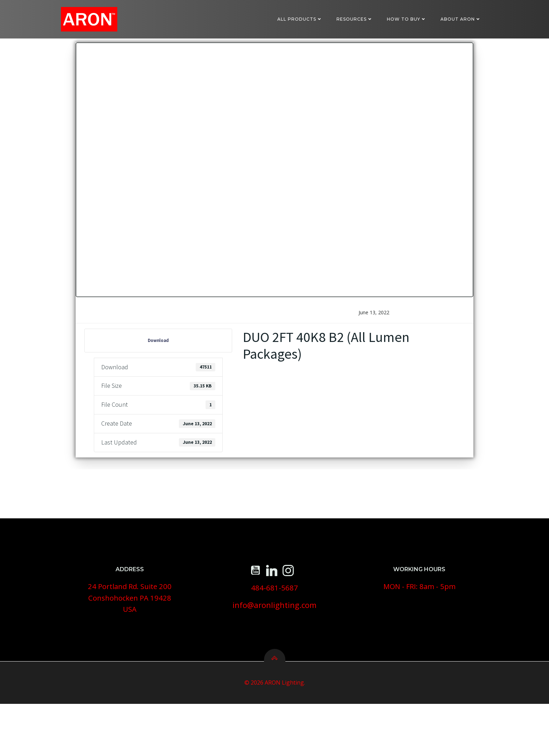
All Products (302, 19)
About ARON (463, 19)
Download (160, 366)
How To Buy (409, 19)
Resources (357, 19)
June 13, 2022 (373, 338)
